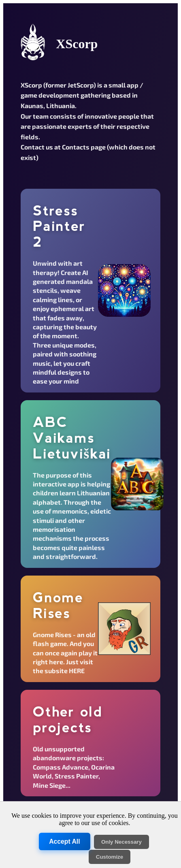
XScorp (77, 44)
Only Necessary (121, 842)
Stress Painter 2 (59, 226)
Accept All (64, 842)
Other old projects (68, 720)
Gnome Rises (58, 605)
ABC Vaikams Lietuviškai (72, 438)
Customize (110, 857)
